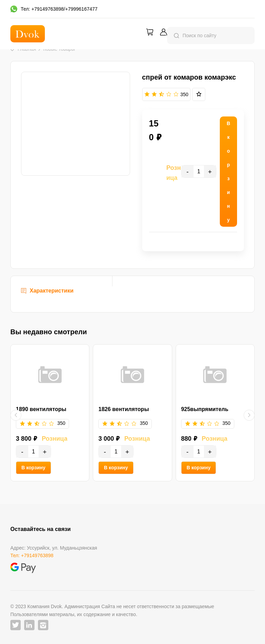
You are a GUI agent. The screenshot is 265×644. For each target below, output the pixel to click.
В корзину (33, 468)
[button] (16, 415)
